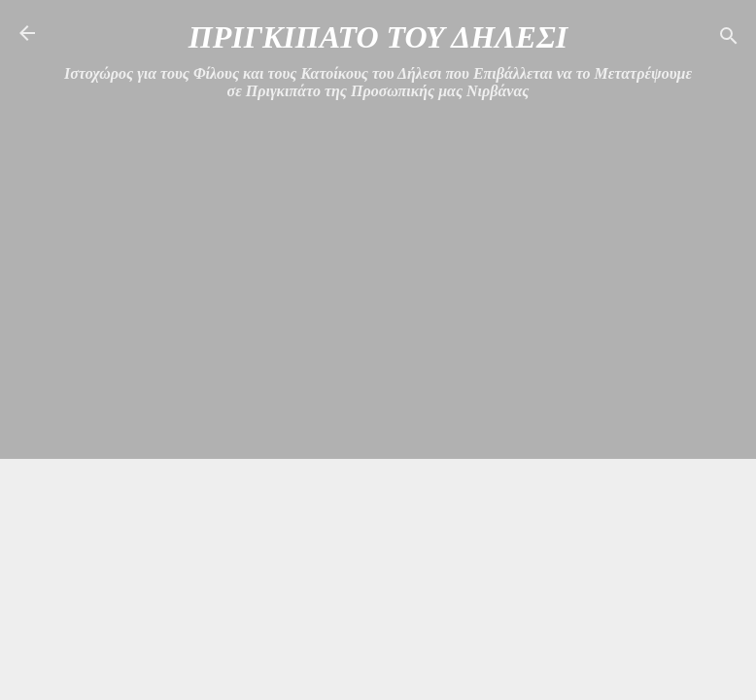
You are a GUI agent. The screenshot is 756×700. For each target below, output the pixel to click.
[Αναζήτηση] (729, 39)
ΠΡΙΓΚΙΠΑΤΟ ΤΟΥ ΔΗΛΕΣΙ (378, 37)
